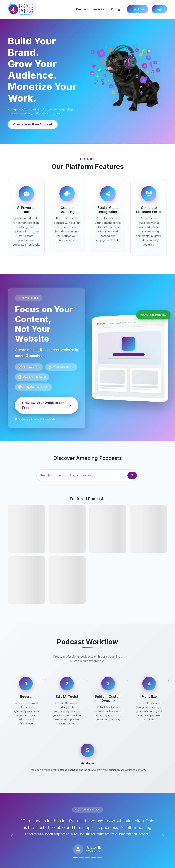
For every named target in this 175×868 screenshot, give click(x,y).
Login (159, 9)
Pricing (115, 9)
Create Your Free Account (33, 124)
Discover (82, 9)
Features (98, 9)
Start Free (137, 9)
